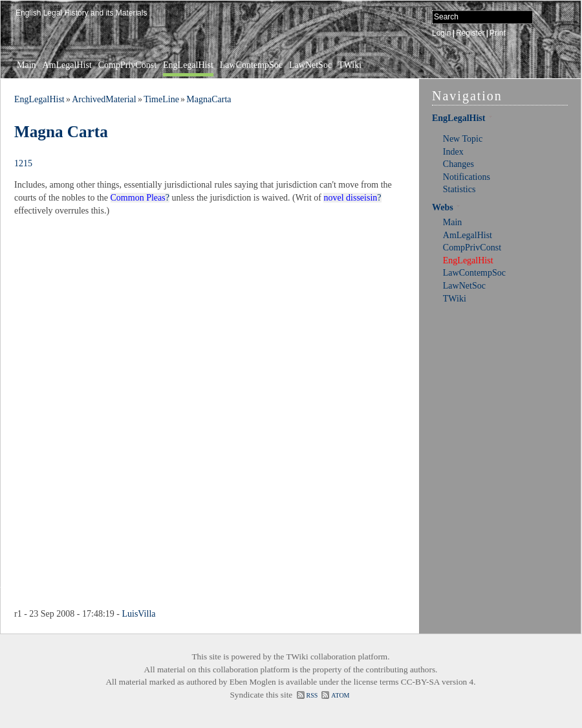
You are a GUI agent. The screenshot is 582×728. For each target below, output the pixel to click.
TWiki (350, 65)
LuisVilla (138, 614)
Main (27, 65)
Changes (458, 164)
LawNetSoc (310, 65)
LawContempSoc (251, 65)
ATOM (340, 695)
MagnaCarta (209, 99)
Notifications (467, 177)
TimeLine (161, 99)
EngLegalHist (188, 65)
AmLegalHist (67, 65)
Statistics (459, 189)
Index (453, 152)
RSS (312, 695)
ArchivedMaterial (104, 99)
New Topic (463, 139)
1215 (23, 163)
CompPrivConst (127, 65)
